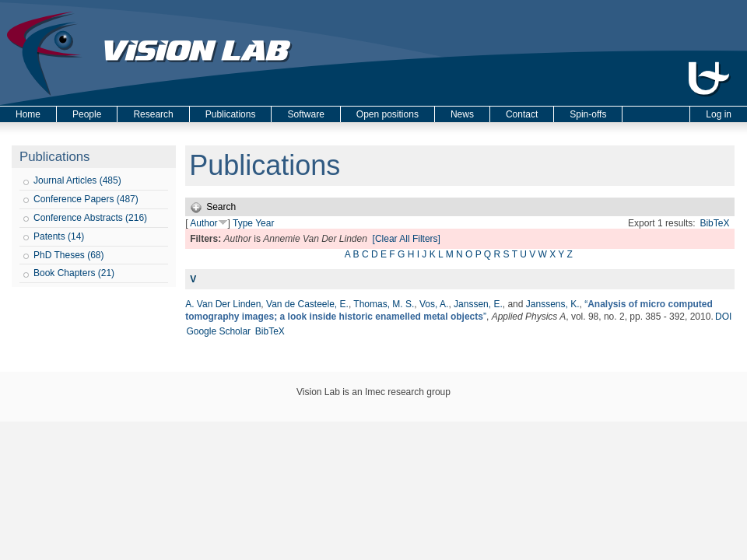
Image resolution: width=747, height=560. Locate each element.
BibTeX (714, 223)
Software (305, 114)
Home (28, 114)
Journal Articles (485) (77, 180)
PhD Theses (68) (69, 255)
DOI (723, 317)
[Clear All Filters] (407, 239)
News (462, 114)
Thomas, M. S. (384, 304)
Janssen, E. (478, 304)
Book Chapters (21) (74, 273)
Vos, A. (434, 304)
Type (243, 223)
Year (265, 223)
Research (153, 114)
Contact (522, 114)
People (87, 114)
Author (203, 223)
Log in (719, 114)
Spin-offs (588, 114)
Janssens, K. (553, 304)
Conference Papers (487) (86, 199)
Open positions (388, 114)
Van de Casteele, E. (307, 304)
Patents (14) (59, 236)
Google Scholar (218, 331)
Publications (231, 114)
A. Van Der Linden (223, 304)
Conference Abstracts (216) (90, 218)
